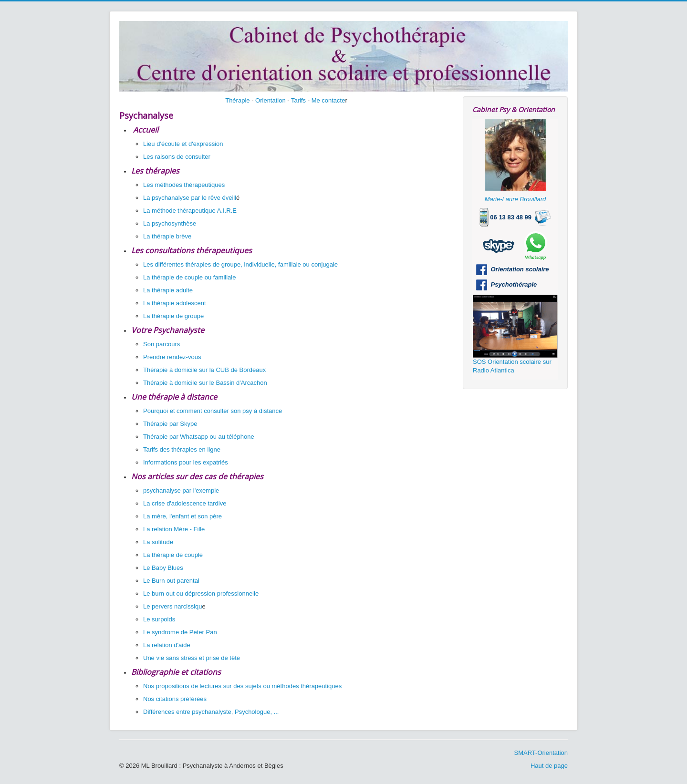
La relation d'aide (167, 645)
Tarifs (298, 100)
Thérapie (237, 100)
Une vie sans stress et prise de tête (192, 658)
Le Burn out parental (171, 581)
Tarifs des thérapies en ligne (182, 449)
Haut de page (549, 766)
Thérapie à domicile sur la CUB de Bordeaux (204, 370)
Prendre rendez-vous (172, 357)
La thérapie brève (167, 236)
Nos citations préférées (175, 699)
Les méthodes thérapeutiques (184, 185)
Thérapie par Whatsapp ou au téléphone (199, 437)
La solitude (158, 542)
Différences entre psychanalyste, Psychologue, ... (211, 712)
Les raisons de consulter (177, 157)
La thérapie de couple (173, 555)
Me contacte (328, 100)
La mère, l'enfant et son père (182, 516)
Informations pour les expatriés (186, 462)
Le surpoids (159, 619)
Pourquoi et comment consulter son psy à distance (213, 411)
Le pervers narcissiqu (173, 606)
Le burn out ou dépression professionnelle (201, 593)
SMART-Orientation (541, 753)
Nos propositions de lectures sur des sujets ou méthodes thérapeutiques (242, 686)
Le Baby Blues (163, 568)
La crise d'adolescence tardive (185, 503)
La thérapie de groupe (173, 316)
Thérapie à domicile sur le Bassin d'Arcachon (205, 383)
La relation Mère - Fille (174, 529)
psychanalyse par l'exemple (181, 490)
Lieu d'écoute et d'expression (183, 144)
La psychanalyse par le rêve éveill (190, 198)
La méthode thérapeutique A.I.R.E (190, 211)
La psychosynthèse (170, 223)
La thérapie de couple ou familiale (189, 277)
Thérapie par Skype (170, 424)
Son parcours (161, 344)
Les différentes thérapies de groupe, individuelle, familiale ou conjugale (240, 264)
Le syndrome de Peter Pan (180, 632)
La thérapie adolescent (175, 303)
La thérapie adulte (168, 290)
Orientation (271, 100)
